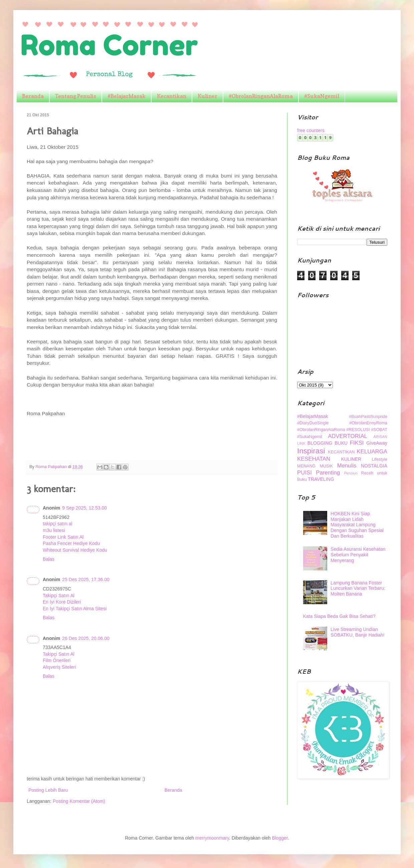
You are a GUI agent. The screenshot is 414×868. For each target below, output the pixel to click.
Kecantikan (172, 96)
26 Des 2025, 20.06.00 (86, 638)
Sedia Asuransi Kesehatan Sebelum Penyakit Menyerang (358, 555)
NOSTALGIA (374, 466)
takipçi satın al (58, 524)
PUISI (304, 473)
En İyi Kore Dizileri (62, 602)
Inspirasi (311, 451)
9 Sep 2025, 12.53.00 (84, 508)
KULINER (351, 459)
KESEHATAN (314, 459)
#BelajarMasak (127, 96)
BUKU (341, 443)
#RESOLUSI (358, 430)
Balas (49, 559)
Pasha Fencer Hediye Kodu (71, 543)
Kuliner (208, 96)
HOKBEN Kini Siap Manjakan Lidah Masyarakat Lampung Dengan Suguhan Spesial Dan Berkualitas (357, 525)
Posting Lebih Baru (48, 790)
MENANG (306, 466)
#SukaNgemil (322, 96)
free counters (311, 130)
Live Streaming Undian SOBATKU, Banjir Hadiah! (358, 632)
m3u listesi (54, 530)
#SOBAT (379, 430)
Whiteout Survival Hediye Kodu (75, 550)
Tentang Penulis (76, 96)
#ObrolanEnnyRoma (368, 423)
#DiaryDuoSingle (313, 423)
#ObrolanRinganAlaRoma (261, 96)
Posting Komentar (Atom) (79, 801)
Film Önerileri (57, 660)
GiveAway (377, 443)
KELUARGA (372, 452)
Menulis (347, 466)
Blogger (280, 838)
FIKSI (357, 443)
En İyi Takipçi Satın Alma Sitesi (75, 609)
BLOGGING (320, 443)
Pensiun (351, 473)
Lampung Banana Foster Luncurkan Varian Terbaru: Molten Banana (358, 588)
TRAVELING (321, 479)
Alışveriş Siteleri (59, 667)
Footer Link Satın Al (63, 537)
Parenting (328, 473)
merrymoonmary (212, 838)
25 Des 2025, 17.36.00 (86, 579)
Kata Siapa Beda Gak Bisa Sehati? (339, 616)
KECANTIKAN (341, 452)
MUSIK (327, 466)
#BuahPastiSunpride (368, 417)
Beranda (33, 96)
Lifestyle (380, 459)
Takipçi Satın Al (59, 595)
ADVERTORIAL (348, 436)
